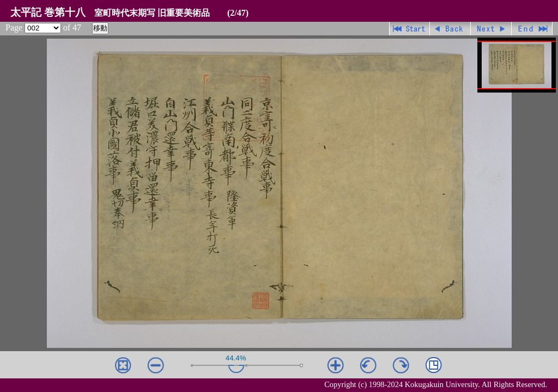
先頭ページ (410, 29)
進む (491, 29)
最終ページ (532, 29)
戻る (450, 29)
